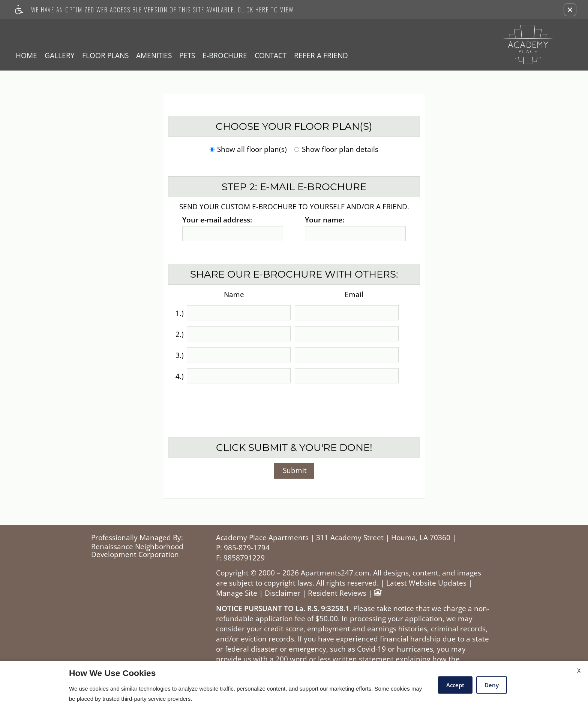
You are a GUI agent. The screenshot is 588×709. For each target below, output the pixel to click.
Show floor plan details (336, 150)
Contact (271, 56)
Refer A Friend (321, 56)
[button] (570, 10)
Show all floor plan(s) (248, 150)
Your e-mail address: (217, 220)
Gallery (60, 56)
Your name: (325, 220)
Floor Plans (105, 56)
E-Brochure (225, 56)
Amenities (154, 56)
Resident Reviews (337, 593)
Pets (187, 56)
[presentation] (295, 406)
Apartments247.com (335, 573)
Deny (492, 685)
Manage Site (237, 593)
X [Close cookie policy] (579, 671)
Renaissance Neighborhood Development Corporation (137, 551)
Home (26, 56)
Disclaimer (283, 593)
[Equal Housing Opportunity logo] (377, 593)
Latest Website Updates (426, 583)
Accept (455, 685)
